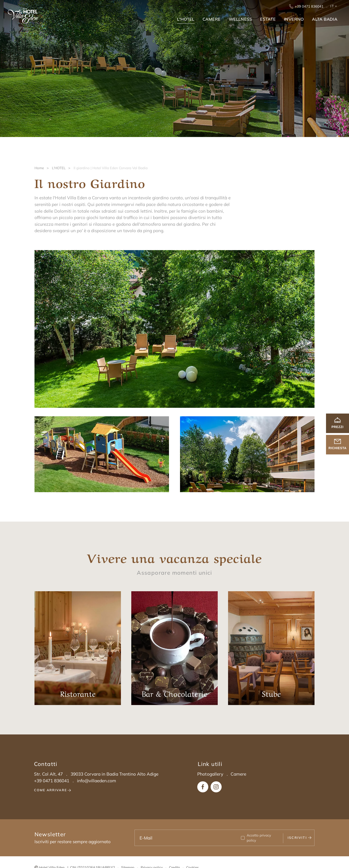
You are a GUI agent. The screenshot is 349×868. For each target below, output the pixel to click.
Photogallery (210, 774)
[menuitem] (185, 18)
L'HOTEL (59, 168)
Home (39, 168)
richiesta (338, 445)
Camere (239, 774)
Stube (271, 648)
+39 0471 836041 (307, 6)
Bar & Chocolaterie (175, 648)
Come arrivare (53, 790)
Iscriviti (299, 838)
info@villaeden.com (97, 781)
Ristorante (78, 648)
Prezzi (338, 423)
